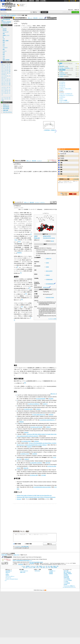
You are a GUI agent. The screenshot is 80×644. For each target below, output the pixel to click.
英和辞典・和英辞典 (68, 574)
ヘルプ (78, 1)
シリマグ (61, 90)
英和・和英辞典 (17, 1)
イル (30, 74)
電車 (4, 34)
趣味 (4, 49)
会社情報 (51, 572)
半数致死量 (53, 371)
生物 (4, 53)
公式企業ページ (52, 571)
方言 (4, 58)
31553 (47, 263)
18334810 (37, 441)
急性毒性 (30, 368)
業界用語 (5, 30)
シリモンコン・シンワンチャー (66, 95)
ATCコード (37, 240)
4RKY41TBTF (49, 271)
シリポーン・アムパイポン (65, 89)
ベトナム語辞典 (67, 583)
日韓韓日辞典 (31, 1)
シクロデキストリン (25, 290)
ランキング (41, 18)
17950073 (48, 427)
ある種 (35, 171)
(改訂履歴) (32, 563)
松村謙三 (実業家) (64, 160)
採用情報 (51, 574)
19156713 (45, 404)
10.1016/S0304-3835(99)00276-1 (47, 420)
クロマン (31, 101)
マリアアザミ (17, 171)
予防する (50, 171)
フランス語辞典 (67, 579)
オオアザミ (62, 66)
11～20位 (66, 151)
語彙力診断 (6, 110)
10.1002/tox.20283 (28, 409)
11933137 (27, 459)
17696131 (38, 409)
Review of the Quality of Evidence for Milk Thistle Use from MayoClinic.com (34, 495)
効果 (54, 171)
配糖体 (21, 296)
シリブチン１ (62, 84)
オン (36, 76)
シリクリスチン (63, 75)
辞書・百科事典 (6, 60)
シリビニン (29, 26)
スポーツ (5, 51)
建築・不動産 (6, 41)
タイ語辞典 (66, 582)
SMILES (36, 301)
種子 (21, 171)
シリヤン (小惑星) (63, 100)
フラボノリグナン (22, 225)
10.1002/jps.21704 (25, 454)
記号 (3, 100)
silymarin (20, 168)
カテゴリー (43, 202)
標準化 (16, 216)
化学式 (36, 292)
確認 (61, 169)
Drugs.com (37, 238)
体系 (15, 70)
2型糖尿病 (46, 381)
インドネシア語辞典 (68, 580)
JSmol (36, 298)
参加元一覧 (77, 10)
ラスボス (62, 158)
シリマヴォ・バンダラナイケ (66, 94)
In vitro (15, 236)
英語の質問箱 (6, 108)
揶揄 (61, 174)
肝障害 (46, 171)
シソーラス (47, 499)
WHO (52, 241)
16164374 (29, 447)
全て (2, 27)
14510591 (51, 399)
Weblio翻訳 (66, 575)
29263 (47, 267)
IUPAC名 (36, 246)
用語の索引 (35, 18)
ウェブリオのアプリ (24, 571)
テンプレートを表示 (52, 319)
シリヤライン (62, 97)
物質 (30, 171)
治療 (40, 171)
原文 (16, 168)
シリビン (61, 76)
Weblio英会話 (6, 107)
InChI (36, 307)
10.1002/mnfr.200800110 (34, 404)
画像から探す (23, 572)
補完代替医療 (62, 70)
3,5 (39, 45)
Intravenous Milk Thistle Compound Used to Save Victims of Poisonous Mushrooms (36, 497)
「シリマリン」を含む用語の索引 (22, 547)
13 (22, 307)
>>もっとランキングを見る (73, 176)
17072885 (43, 475)
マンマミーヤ (63, 154)
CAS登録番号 (37, 257)
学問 (8, 15)
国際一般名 (27, 213)
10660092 (21, 422)
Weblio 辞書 (72, 1)
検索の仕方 (8, 572)
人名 (4, 56)
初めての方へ (71, 10)
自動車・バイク (6, 35)
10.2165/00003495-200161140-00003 (42, 487)
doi (35, 399)
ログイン (66, 1)
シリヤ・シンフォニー (64, 102)
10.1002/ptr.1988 (34, 475)
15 (25, 383)
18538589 (51, 415)
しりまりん (20, 166)
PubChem (37, 262)
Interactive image (50, 297)
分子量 (36, 294)
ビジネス (5, 28)
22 (25, 24)
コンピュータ (6, 32)
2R (30, 27)
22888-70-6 (49, 259)
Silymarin (43, 26)
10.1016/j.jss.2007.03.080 (36, 427)
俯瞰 (61, 172)
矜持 (61, 165)
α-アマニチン (22, 388)
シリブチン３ (62, 87)
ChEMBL (36, 278)
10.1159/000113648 (26, 441)
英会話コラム (6, 105)
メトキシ (35, 102)
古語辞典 (37, 1)
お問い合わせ (37, 571)
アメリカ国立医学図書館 (32, 499)
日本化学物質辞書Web (21, 18)
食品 (4, 55)
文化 (4, 44)
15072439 (48, 463)
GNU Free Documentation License (36, 562)
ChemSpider (37, 266)
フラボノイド (17, 303)
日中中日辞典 (25, 1)
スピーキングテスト (8, 112)
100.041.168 (46, 287)
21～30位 (71, 151)
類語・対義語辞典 (9, 1)
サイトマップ (8, 578)
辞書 (3, 1)
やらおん (62, 156)
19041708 (26, 468)
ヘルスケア (5, 48)
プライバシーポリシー (10, 576)
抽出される (27, 171)
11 (26, 294)
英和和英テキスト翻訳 (21, 531)
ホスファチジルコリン (23, 283)
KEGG (36, 274)
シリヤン (61, 99)
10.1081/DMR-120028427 (36, 463)
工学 (4, 39)
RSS (45, 590)
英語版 (16, 240)
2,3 (30, 70)
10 (27, 24)
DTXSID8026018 (50, 284)
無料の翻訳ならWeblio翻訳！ (23, 5)
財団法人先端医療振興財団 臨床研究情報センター (22, 560)
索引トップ (30, 18)
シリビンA (41, 68)
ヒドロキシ (41, 70)
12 (22, 299)
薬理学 (61, 63)
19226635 (35, 454)
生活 (4, 46)
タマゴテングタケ (26, 262)
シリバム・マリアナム (64, 68)
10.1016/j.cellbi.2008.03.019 (39, 415)
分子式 (16, 23)
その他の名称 (17, 26)
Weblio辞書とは (9, 571)
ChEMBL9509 (49, 279)
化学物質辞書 (13, 15)
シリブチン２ (62, 85)
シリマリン (17, 208)
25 (23, 24)
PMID (47, 399)
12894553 (26, 432)
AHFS (36, 236)
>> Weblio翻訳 (76, 179)
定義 (61, 163)
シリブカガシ (62, 82)
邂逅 (61, 167)
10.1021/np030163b (41, 399)
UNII (35, 270)
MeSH (23, 499)
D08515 (48, 275)
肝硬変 (23, 269)
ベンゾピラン (30, 76)
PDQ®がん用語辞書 (20, 161)
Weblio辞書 (20, 564)
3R (36, 27)
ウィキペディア (19, 202)
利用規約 (7, 575)
